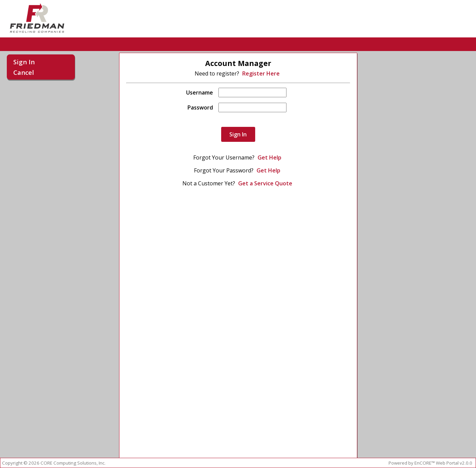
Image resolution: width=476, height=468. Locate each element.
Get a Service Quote (265, 183)
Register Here (261, 73)
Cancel (24, 72)
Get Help (269, 157)
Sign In (24, 62)
